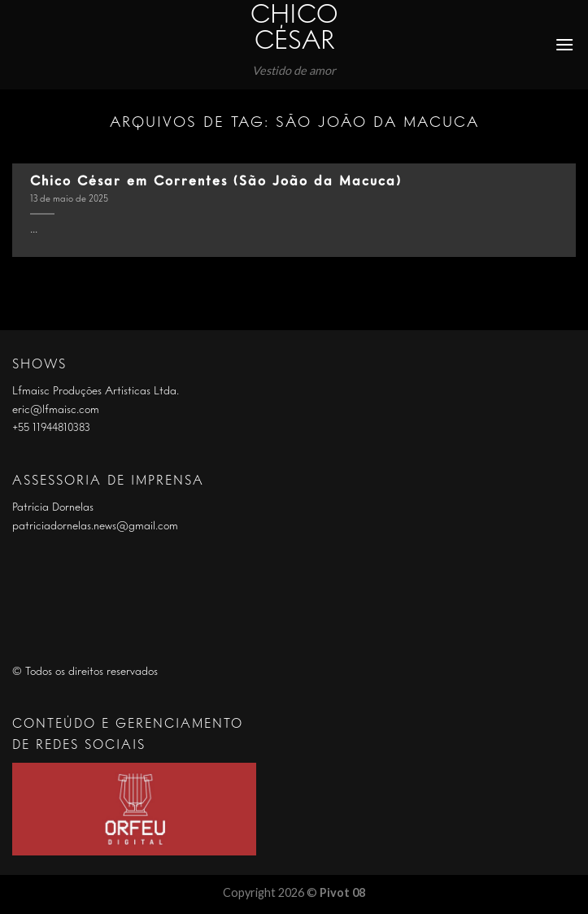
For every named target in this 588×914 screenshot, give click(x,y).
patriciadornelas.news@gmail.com (95, 526)
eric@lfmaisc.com (56, 410)
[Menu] (565, 44)
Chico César (294, 29)
